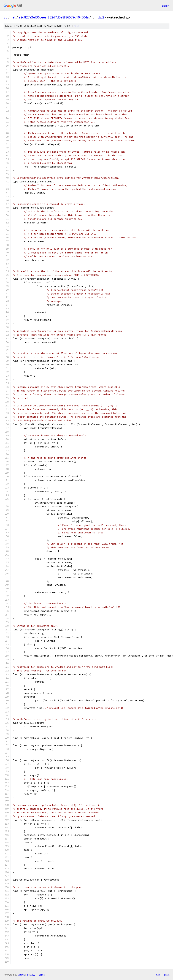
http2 (100, 17)
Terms (41, 975)
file (76, 26)
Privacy (31, 975)
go (6, 17)
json (167, 974)
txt (158, 974)
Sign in (166, 6)
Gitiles (21, 975)
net (13, 17)
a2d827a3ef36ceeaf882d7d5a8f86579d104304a (54, 17)
